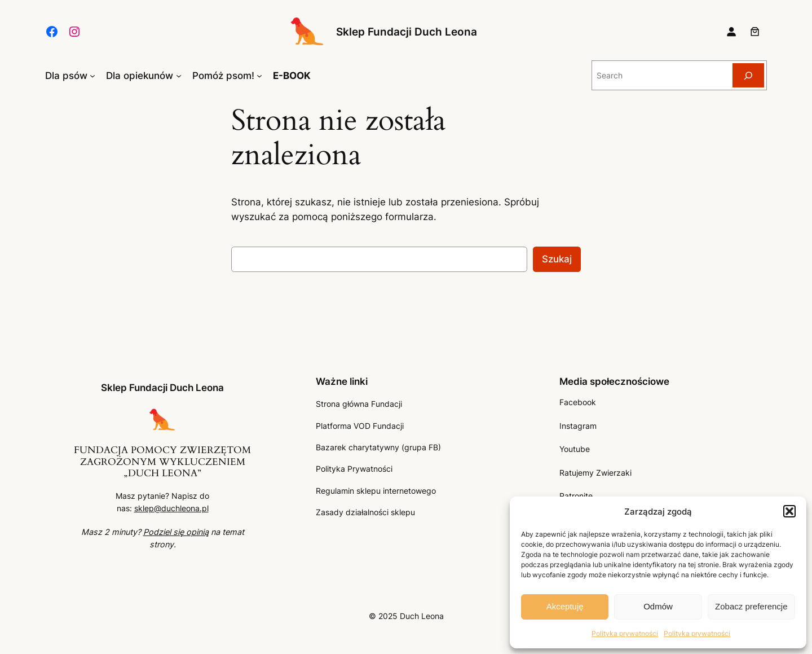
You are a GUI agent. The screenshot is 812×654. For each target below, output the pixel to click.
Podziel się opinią (176, 532)
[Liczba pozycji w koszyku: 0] (755, 32)
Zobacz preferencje (751, 606)
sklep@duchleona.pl (171, 508)
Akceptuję (565, 606)
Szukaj (557, 259)
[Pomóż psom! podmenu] (259, 76)
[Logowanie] (731, 32)
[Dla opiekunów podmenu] (179, 76)
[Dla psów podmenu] (92, 76)
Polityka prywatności (625, 633)
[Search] (748, 75)
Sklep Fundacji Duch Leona (407, 32)
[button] (789, 511)
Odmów (658, 606)
